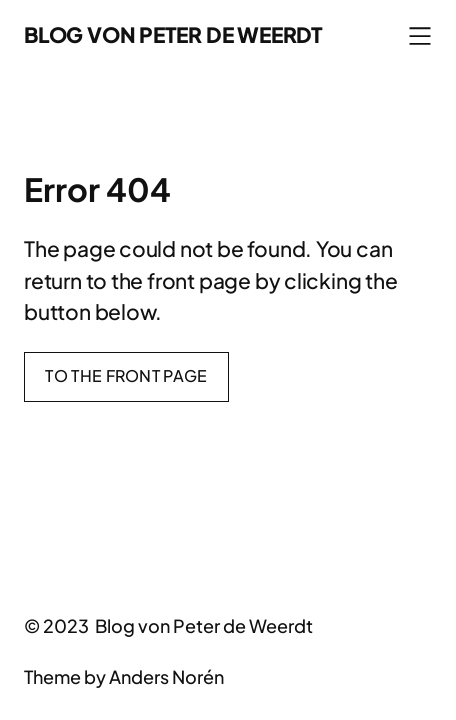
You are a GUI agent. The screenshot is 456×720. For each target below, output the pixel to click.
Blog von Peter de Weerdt (173, 34)
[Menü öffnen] (420, 36)
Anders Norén (166, 676)
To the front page (126, 375)
